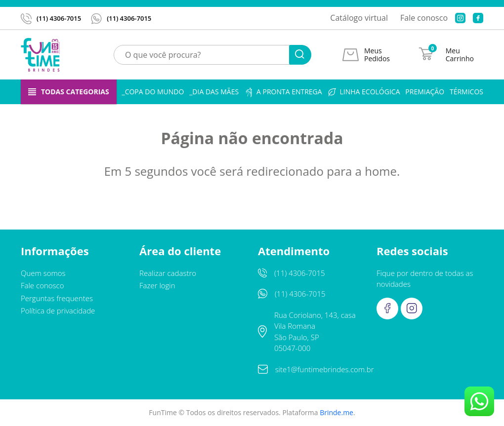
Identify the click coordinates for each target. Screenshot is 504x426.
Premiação (425, 92)
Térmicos (466, 92)
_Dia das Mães (214, 92)
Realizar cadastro (168, 273)
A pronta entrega (283, 92)
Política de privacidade (58, 310)
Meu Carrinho (460, 55)
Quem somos (43, 273)
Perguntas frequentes (57, 298)
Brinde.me (336, 412)
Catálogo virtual (359, 18)
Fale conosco (424, 18)
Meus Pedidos (377, 55)
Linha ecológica (363, 92)
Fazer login (157, 285)
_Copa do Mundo (153, 92)
